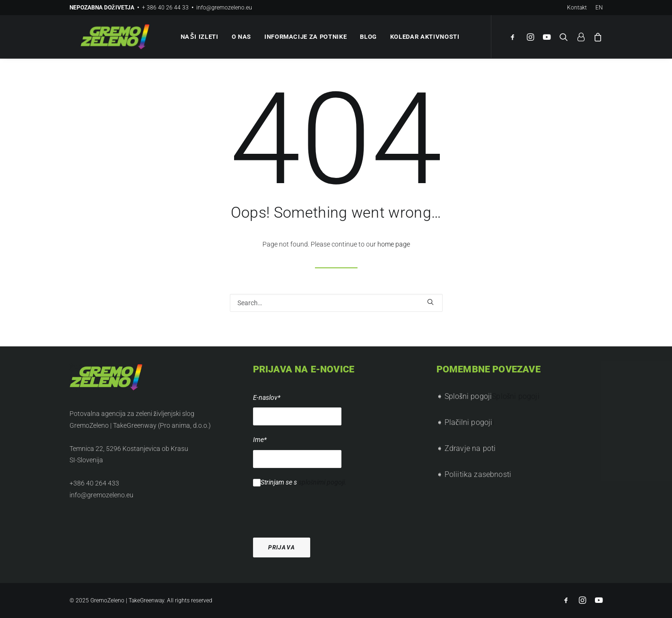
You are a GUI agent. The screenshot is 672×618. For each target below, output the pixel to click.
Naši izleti (198, 37)
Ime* (260, 440)
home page (394, 244)
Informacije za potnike (304, 37)
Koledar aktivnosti (423, 37)
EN (599, 8)
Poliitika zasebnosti (478, 474)
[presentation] (325, 506)
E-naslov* (267, 397)
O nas (240, 37)
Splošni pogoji (515, 396)
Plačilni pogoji (469, 422)
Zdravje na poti (470, 448)
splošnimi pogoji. (323, 482)
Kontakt (577, 8)
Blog (367, 37)
